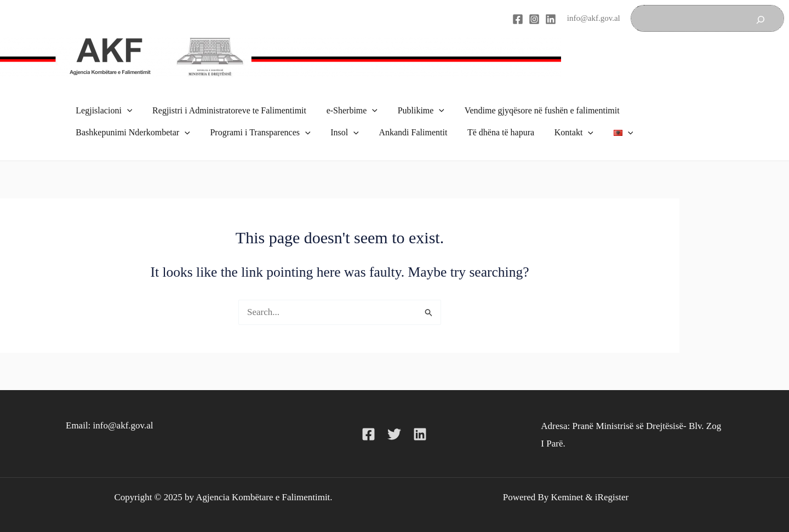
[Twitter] (394, 423)
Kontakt (560, 125)
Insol (339, 125)
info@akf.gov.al (594, 18)
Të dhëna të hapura (489, 125)
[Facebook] (518, 19)
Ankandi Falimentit (404, 125)
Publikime (412, 108)
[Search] (761, 18)
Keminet (567, 486)
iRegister (612, 486)
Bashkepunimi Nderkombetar (131, 125)
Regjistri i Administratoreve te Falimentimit (225, 108)
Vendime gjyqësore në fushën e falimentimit (531, 108)
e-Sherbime (345, 108)
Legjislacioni (103, 108)
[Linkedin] (551, 19)
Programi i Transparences (256, 125)
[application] (126, 108)
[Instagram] (534, 19)
